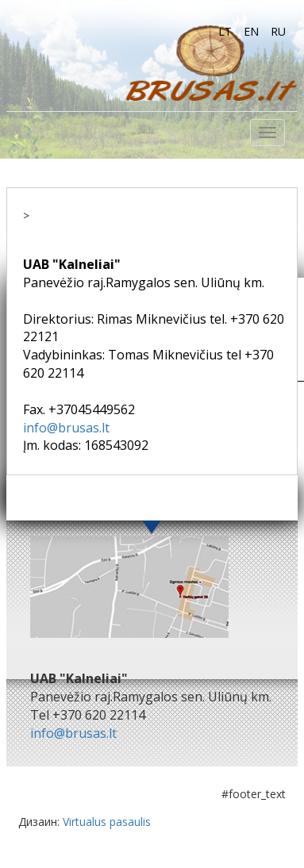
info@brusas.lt (66, 428)
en (251, 31)
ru (278, 31)
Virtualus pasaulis (107, 822)
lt (225, 31)
